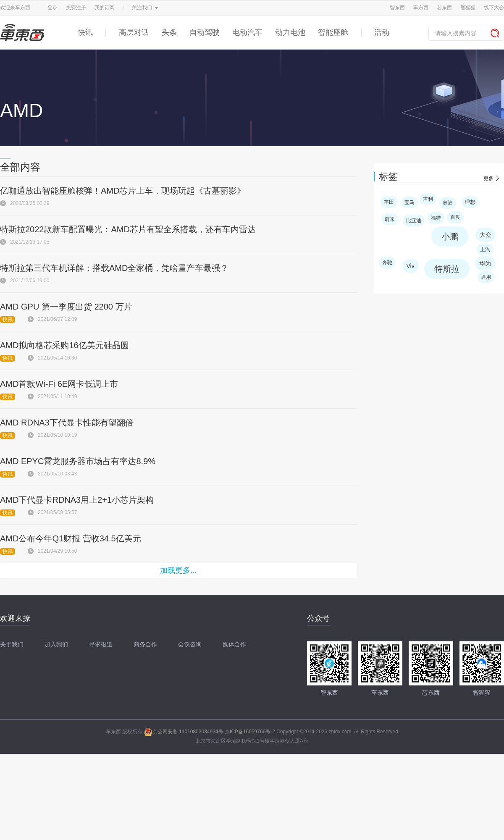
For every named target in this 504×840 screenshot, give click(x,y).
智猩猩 (468, 8)
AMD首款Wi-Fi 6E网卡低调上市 (59, 384)
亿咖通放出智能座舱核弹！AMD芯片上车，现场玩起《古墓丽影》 (123, 191)
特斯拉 (447, 269)
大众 (486, 235)
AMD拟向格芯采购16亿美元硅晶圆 (64, 345)
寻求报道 (101, 644)
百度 (455, 217)
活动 (382, 32)
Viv (411, 266)
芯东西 (444, 8)
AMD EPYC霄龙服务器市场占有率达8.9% (78, 461)
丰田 (389, 202)
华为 (485, 263)
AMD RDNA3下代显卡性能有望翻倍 (67, 423)
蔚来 (390, 219)
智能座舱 (333, 32)
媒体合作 (234, 644)
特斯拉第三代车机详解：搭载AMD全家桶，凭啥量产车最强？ (114, 268)
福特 (436, 218)
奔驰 (387, 262)
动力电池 (290, 32)
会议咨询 (190, 644)
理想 (470, 202)
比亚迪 (414, 220)
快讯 (85, 32)
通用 (486, 277)
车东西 (421, 8)
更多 (488, 178)
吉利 (428, 199)
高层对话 (134, 32)
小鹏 (450, 236)
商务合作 (145, 644)
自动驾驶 (205, 32)
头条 (169, 32)
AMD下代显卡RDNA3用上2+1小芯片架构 (77, 500)
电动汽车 (247, 32)
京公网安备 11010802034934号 (184, 732)
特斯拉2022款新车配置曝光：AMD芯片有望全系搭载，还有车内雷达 (128, 229)
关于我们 (12, 644)
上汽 (485, 249)
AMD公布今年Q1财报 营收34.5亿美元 (71, 538)
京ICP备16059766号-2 (250, 732)
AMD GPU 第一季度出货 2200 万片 (66, 307)
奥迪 (448, 203)
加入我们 (56, 644)
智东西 (397, 8)
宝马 (409, 202)
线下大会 (494, 8)
